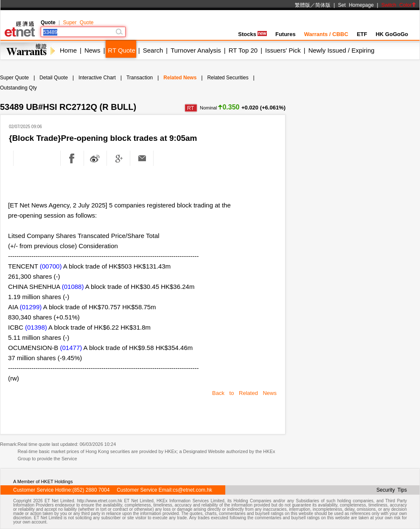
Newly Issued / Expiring (342, 50)
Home (68, 50)
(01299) (31, 307)
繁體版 (302, 5)
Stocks (252, 34)
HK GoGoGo (392, 34)
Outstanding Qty (18, 88)
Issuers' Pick (283, 50)
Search (153, 50)
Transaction (140, 78)
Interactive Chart (97, 78)
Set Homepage (356, 5)
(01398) (36, 327)
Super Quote (78, 22)
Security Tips (392, 490)
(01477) (71, 348)
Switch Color (399, 5)
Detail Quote (54, 78)
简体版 (323, 5)
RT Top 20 (243, 50)
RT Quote (121, 50)
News (92, 50)
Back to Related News (244, 393)
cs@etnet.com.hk (192, 490)
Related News (180, 78)
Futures (286, 34)
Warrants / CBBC (326, 34)
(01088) (73, 287)
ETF (362, 34)
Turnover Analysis (196, 50)
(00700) (51, 266)
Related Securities (228, 78)
